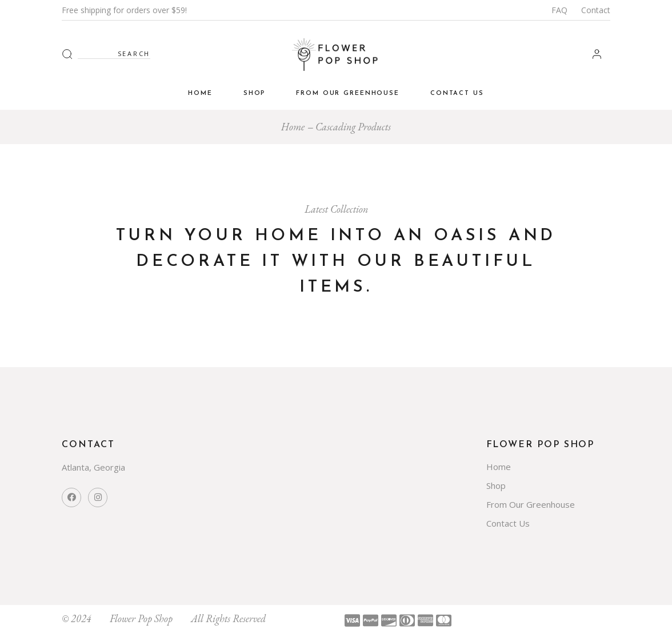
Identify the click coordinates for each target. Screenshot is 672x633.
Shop (496, 485)
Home (499, 467)
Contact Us (508, 523)
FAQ (559, 10)
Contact (596, 10)
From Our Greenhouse (531, 504)
